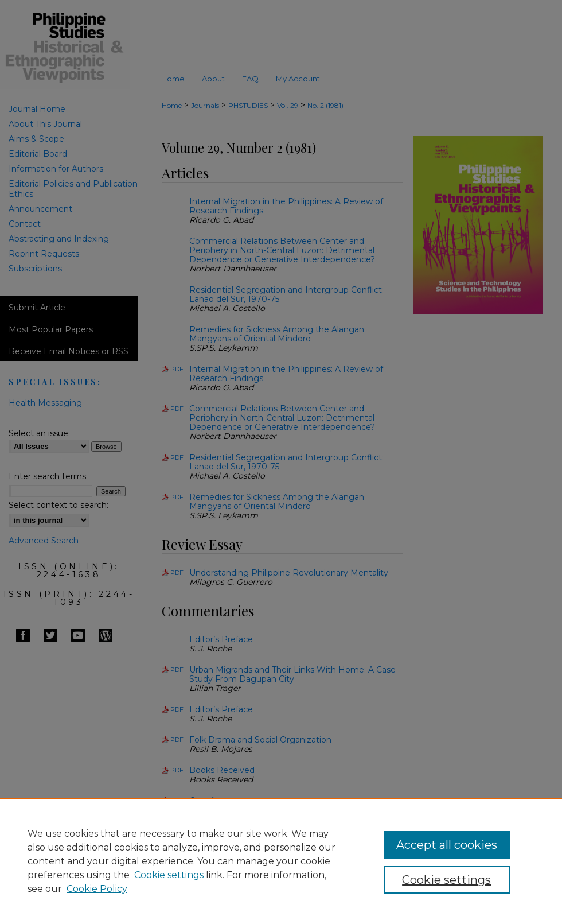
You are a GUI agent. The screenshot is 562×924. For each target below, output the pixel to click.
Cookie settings (169, 875)
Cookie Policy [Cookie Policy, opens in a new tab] (97, 889)
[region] (281, 861)
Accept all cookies (447, 845)
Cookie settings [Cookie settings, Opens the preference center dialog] (446, 880)
